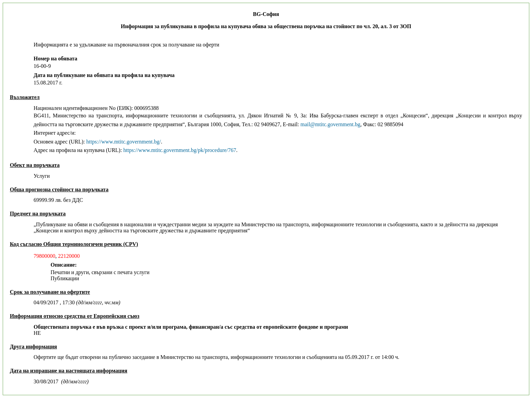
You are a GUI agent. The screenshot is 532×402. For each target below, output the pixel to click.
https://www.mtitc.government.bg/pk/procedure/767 (180, 150)
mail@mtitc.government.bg (330, 124)
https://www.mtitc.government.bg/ (123, 142)
